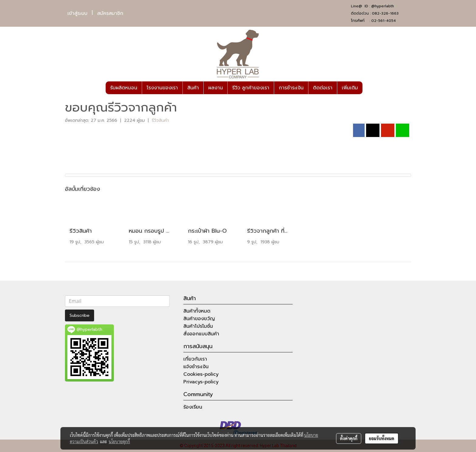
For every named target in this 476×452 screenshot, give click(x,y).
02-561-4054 (384, 21)
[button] (368, 88)
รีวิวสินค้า (160, 120)
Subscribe (80, 315)
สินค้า (193, 88)
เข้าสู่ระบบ (77, 13)
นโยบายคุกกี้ (119, 441)
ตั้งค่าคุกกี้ (349, 438)
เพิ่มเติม (350, 88)
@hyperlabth (383, 6)
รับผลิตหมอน (124, 88)
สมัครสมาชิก (110, 13)
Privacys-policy (201, 382)
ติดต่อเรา (323, 88)
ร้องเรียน (193, 407)
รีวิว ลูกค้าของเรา (251, 88)
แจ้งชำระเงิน (196, 367)
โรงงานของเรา (162, 88)
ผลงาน (216, 88)
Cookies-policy (201, 374)
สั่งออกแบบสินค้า (201, 334)
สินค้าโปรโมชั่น (198, 326)
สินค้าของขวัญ (199, 319)
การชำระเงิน (291, 88)
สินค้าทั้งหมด (197, 311)
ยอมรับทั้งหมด (382, 438)
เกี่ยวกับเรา (195, 359)
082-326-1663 (385, 13)
